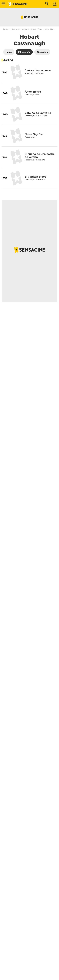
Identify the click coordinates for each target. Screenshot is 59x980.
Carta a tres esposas (38, 70)
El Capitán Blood (36, 177)
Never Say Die (34, 134)
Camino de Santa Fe (38, 113)
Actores (26, 29)
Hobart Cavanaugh (39, 29)
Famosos (16, 29)
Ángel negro (33, 92)
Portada (7, 29)
